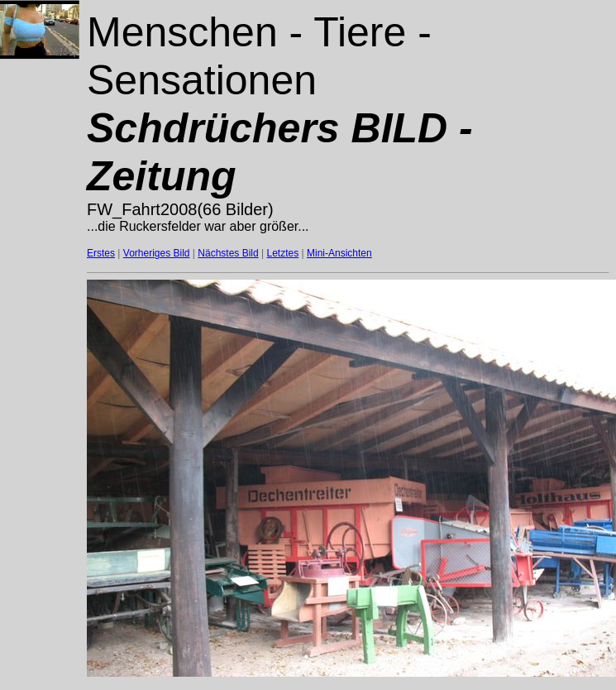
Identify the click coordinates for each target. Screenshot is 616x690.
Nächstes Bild (228, 253)
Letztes (283, 253)
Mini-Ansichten (339, 253)
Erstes (101, 253)
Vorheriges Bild (157, 253)
